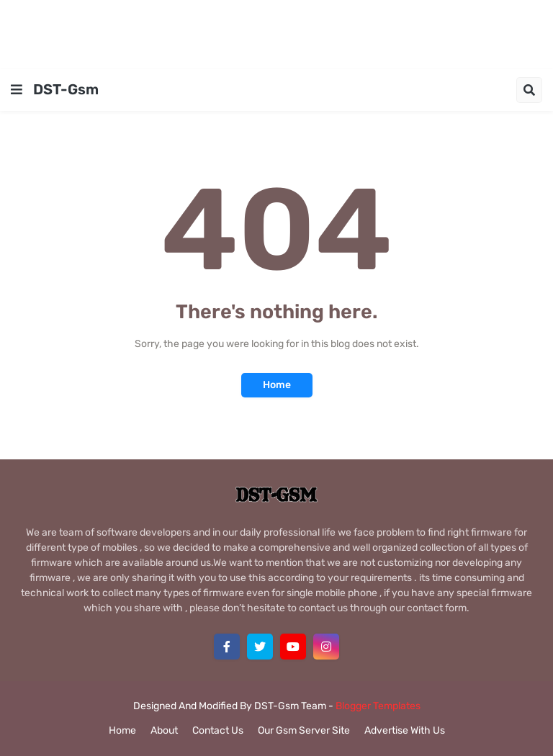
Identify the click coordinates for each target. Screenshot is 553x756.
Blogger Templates (378, 706)
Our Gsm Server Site (304, 730)
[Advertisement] (276, 32)
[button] (17, 90)
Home (277, 385)
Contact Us (218, 730)
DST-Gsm (66, 89)
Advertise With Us (405, 730)
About (164, 730)
